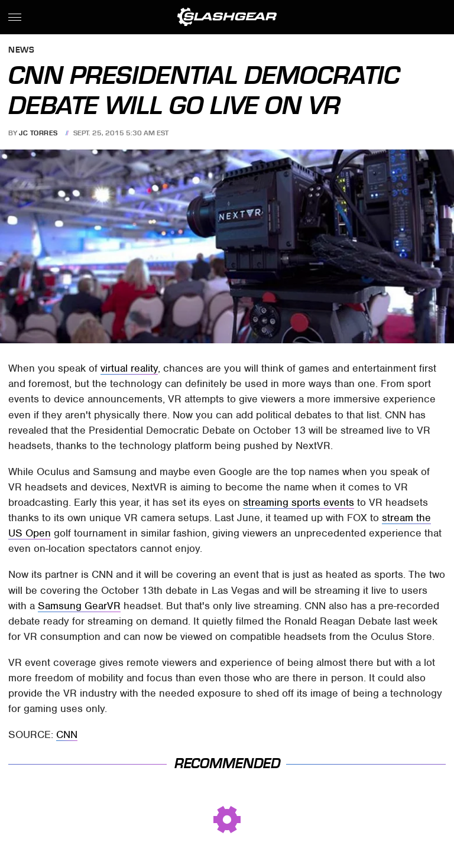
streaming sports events (299, 502)
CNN (67, 734)
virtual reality (129, 368)
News (21, 51)
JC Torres (38, 133)
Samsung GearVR (79, 606)
